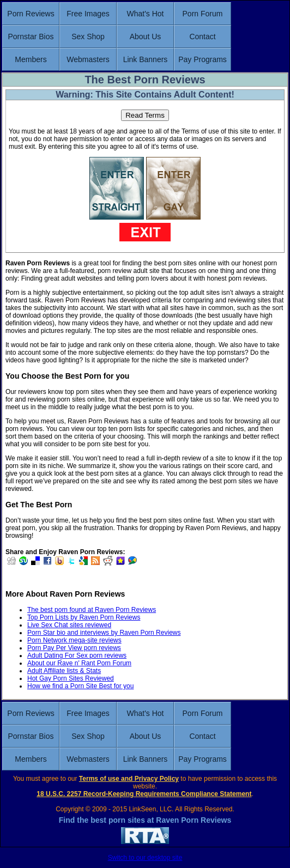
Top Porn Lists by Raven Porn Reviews (84, 617)
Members (31, 59)
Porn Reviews (31, 14)
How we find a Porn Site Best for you (80, 686)
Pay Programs (203, 59)
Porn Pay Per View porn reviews (74, 648)
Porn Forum (203, 14)
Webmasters (88, 59)
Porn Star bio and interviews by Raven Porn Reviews (104, 633)
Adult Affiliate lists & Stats (64, 671)
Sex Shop (88, 37)
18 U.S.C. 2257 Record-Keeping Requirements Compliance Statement (144, 794)
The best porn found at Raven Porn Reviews (92, 610)
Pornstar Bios (31, 37)
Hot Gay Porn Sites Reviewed (71, 678)
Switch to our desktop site (145, 858)
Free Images (88, 14)
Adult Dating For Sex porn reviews (77, 655)
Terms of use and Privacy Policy (129, 779)
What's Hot (145, 14)
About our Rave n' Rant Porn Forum (79, 663)
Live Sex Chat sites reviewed (69, 625)
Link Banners (146, 59)
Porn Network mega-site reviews (74, 640)
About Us (146, 37)
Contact (202, 37)
